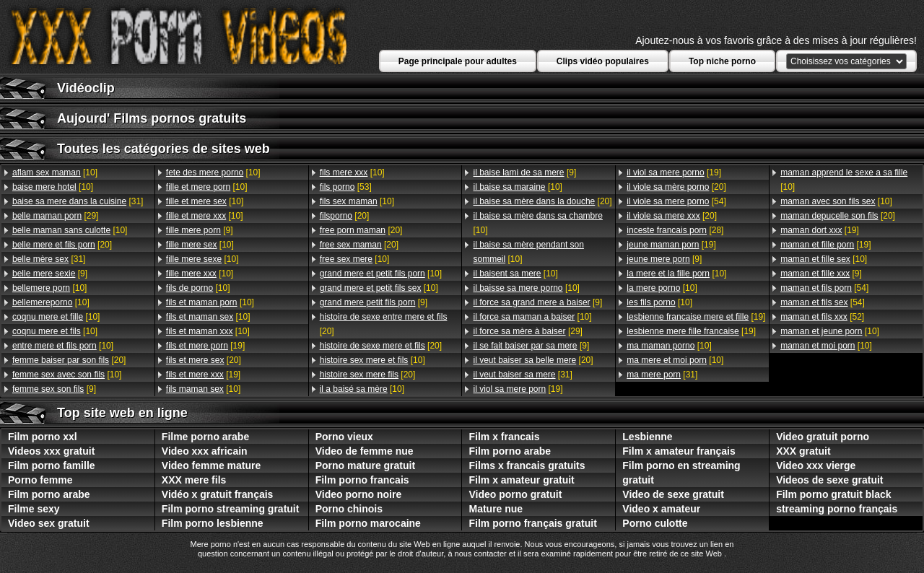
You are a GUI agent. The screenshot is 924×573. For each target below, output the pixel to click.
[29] (55, 216)
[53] (346, 187)
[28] (675, 230)
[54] (676, 201)
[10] (55, 172)
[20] (62, 245)
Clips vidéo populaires (603, 61)
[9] (50, 274)
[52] (822, 317)
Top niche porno (722, 61)
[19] (205, 346)
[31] (78, 201)
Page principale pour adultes (458, 61)
